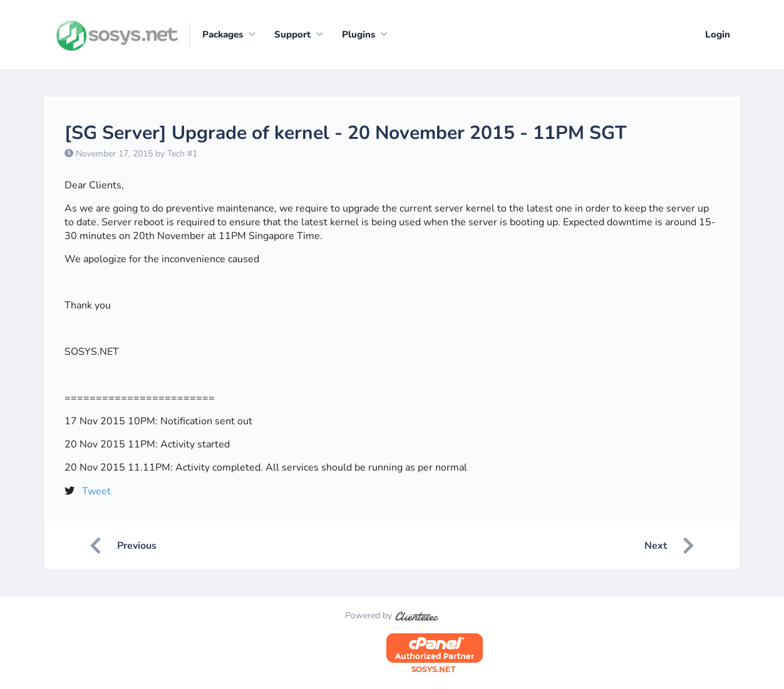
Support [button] (292, 34)
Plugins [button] (358, 34)
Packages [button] (223, 34)
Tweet (96, 492)
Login (718, 34)
